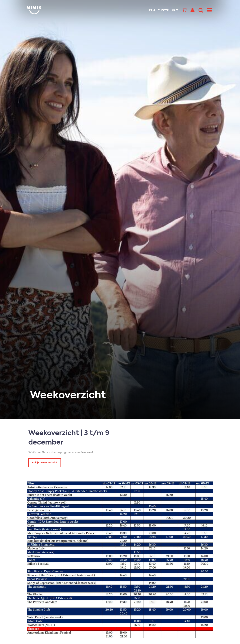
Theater (163, 10)
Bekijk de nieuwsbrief (45, 463)
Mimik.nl (40, 10)
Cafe (175, 10)
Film (152, 10)
